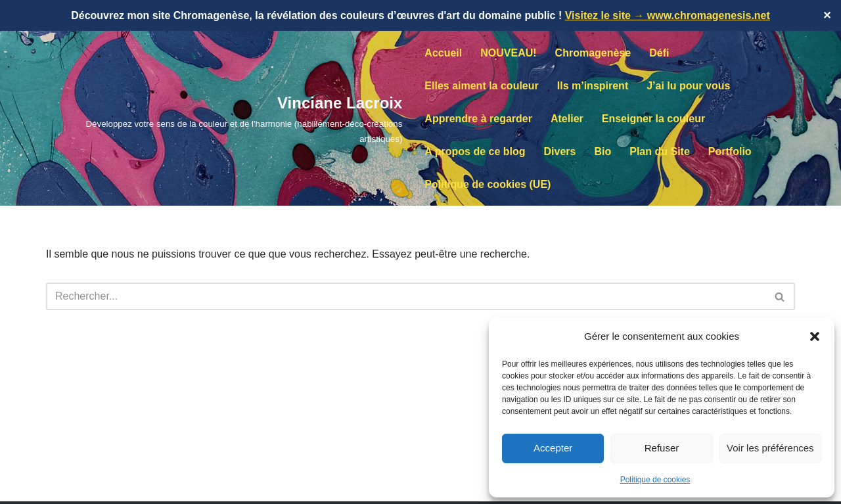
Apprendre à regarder (478, 119)
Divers (560, 151)
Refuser (662, 448)
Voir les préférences (770, 448)
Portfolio (730, 151)
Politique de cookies (655, 480)
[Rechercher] (406, 296)
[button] (815, 336)
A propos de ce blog (475, 151)
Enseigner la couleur (653, 119)
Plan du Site (660, 151)
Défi (659, 53)
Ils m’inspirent (593, 86)
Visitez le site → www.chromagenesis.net (668, 15)
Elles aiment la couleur (481, 86)
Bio (602, 151)
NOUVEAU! (508, 53)
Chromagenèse (593, 53)
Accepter (553, 448)
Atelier (567, 119)
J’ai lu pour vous (688, 86)
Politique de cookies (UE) (488, 184)
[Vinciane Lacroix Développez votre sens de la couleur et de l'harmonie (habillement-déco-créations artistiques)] (224, 118)
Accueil (443, 53)
